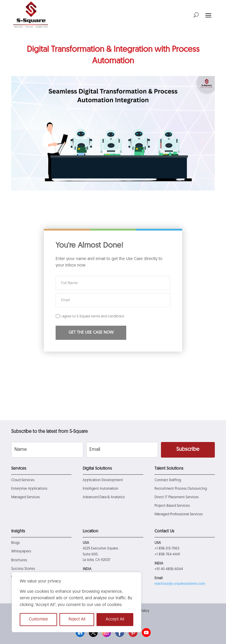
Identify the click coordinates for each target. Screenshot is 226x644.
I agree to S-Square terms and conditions (90, 317)
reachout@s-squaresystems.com (180, 584)
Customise (38, 619)
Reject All (77, 619)
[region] (77, 602)
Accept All (115, 619)
